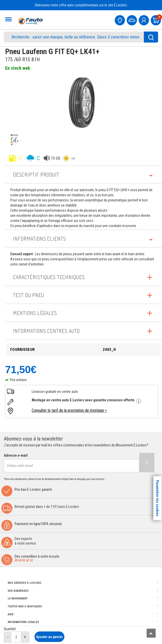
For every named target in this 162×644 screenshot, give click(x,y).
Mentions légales (35, 313)
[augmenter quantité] (25, 637)
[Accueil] (30, 21)
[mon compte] (144, 20)
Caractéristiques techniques (49, 277)
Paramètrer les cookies (157, 498)
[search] (76, 37)
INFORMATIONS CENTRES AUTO (46, 331)
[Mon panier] (156, 20)
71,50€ (21, 370)
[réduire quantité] (8, 637)
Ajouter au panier (49, 637)
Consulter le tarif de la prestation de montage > (69, 410)
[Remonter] (151, 633)
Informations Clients (39, 239)
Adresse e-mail (16, 455)
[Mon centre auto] (120, 20)
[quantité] (16, 637)
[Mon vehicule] (132, 20)
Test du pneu (29, 295)
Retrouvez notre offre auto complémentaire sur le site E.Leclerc (81, 5)
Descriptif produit (36, 175)
